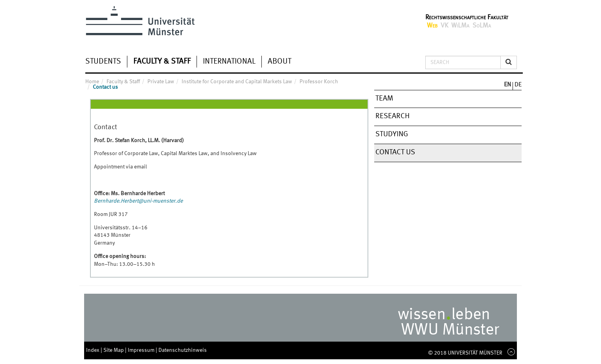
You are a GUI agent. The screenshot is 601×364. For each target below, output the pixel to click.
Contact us (395, 152)
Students (103, 62)
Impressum (142, 350)
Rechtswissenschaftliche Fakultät (467, 17)
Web (432, 26)
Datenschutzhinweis (183, 350)
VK (444, 26)
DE (518, 85)
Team (384, 99)
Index (93, 350)
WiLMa (460, 26)
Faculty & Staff (162, 62)
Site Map (114, 350)
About (279, 62)
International (229, 62)
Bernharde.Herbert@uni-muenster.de (138, 201)
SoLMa (482, 26)
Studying (392, 134)
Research (392, 116)
